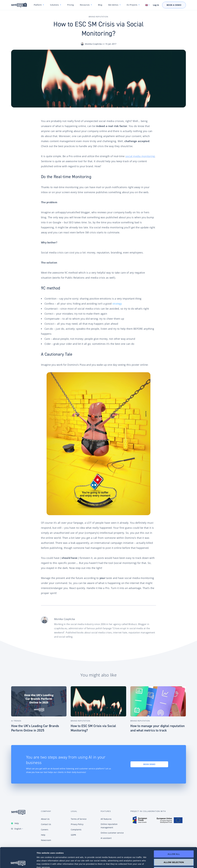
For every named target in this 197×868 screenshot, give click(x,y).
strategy (117, 304)
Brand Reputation (98, 17)
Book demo (149, 764)
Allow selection (174, 842)
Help (17, 823)
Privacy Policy (77, 824)
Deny (174, 850)
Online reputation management (109, 826)
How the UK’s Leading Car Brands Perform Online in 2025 (35, 728)
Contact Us (46, 824)
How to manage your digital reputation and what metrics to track (158, 728)
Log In (156, 5)
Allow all (174, 834)
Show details (146, 862)
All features (106, 819)
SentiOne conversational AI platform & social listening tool (19, 5)
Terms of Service (79, 819)
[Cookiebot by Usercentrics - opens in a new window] (18, 863)
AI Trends (16, 721)
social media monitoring (140, 156)
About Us (45, 819)
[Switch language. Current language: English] (148, 5)
